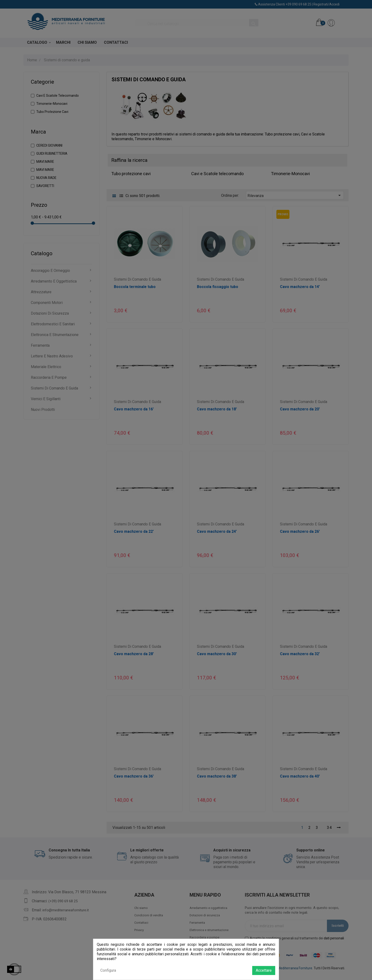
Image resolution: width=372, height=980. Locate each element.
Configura (108, 970)
